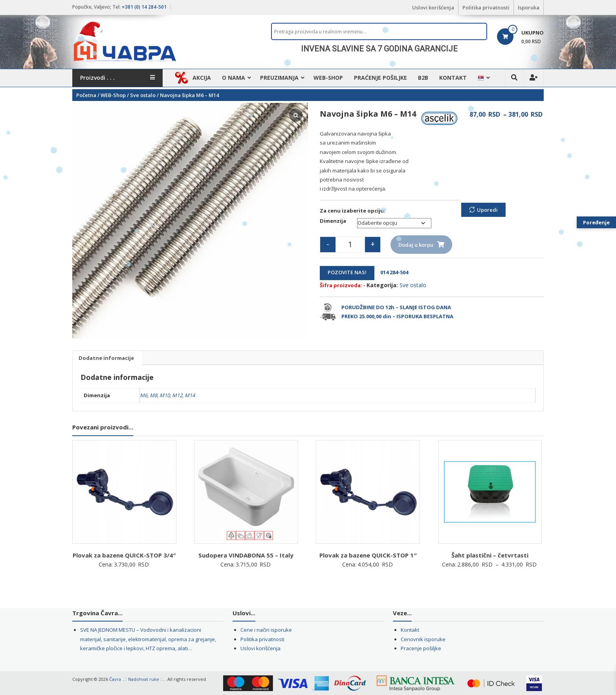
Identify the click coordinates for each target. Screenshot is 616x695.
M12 (177, 395)
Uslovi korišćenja (433, 7)
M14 (190, 395)
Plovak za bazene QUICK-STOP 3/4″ (124, 555)
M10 (165, 395)
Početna (86, 95)
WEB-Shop (328, 78)
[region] (379, 49)
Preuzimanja (279, 78)
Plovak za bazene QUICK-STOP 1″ (368, 555)
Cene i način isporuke (266, 630)
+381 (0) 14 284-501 (144, 7)
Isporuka (529, 7)
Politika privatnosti (486, 7)
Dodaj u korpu (416, 245)
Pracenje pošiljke (421, 648)
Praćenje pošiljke (380, 78)
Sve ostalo (143, 95)
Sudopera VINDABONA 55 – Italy (246, 555)
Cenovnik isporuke (423, 639)
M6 (144, 395)
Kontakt (453, 78)
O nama (234, 78)
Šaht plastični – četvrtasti (490, 555)
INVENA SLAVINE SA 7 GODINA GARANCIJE (379, 49)
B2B (423, 78)
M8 (153, 395)
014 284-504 (392, 272)
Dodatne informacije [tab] (106, 358)
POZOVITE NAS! (347, 272)
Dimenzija (333, 221)
